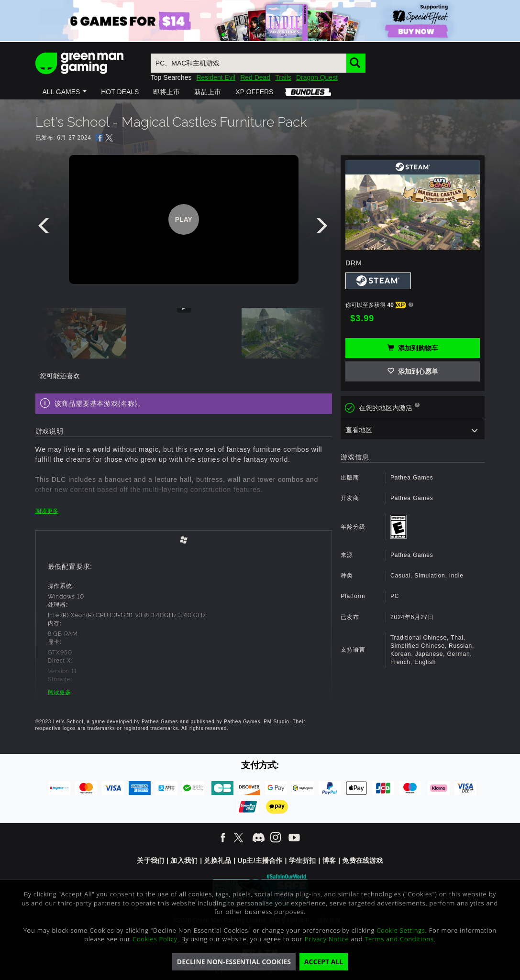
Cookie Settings (401, 930)
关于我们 (150, 860)
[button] (65, 92)
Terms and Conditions (399, 939)
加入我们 (184, 860)
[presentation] (45, 228)
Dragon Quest (317, 77)
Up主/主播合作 (260, 860)
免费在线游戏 (362, 860)
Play (184, 219)
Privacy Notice (327, 939)
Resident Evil (216, 77)
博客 (329, 860)
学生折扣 (303, 860)
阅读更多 (47, 511)
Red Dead (255, 77)
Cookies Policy (155, 939)
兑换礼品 (217, 860)
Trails (283, 77)
